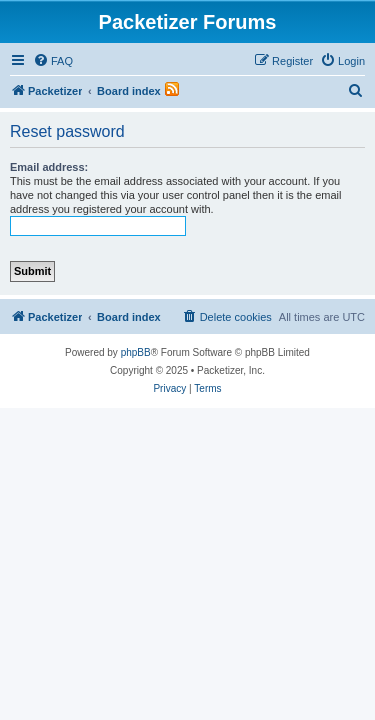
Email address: (49, 167)
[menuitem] (53, 61)
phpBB (136, 352)
